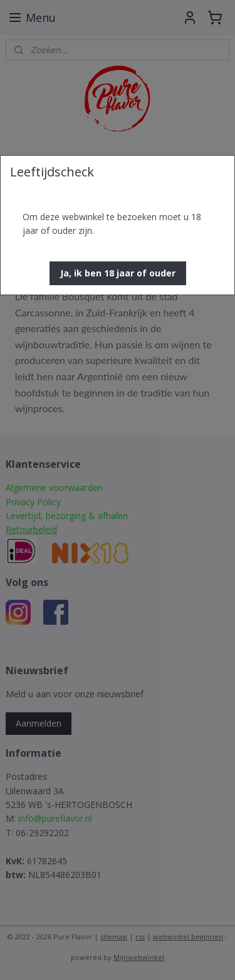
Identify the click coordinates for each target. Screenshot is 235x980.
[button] (118, 273)
